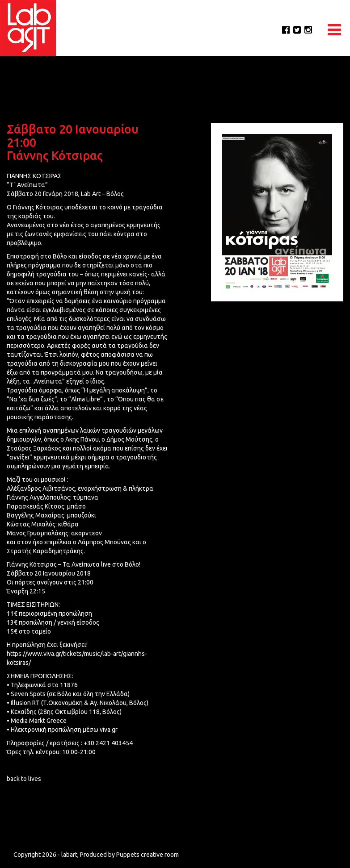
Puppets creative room (148, 859)
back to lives (24, 779)
